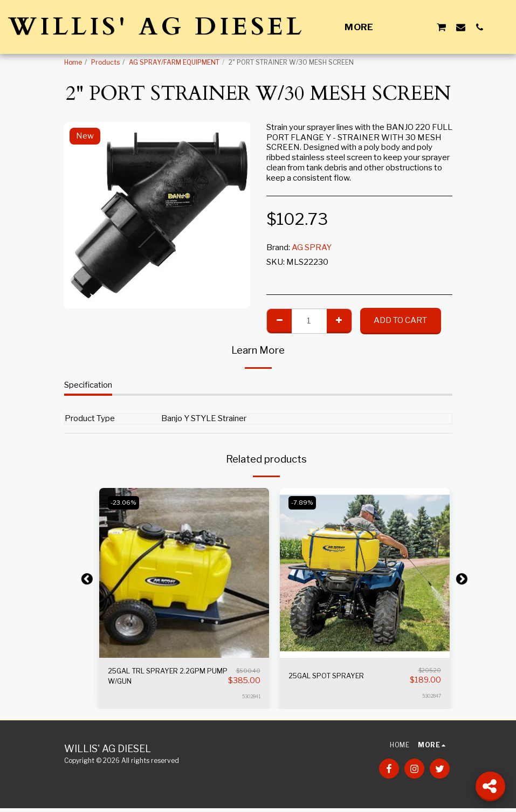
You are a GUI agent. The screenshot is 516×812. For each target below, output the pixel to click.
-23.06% (126, 502)
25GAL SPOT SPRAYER (333, 676)
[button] (403, 27)
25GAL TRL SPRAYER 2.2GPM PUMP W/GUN (166, 679)
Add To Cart (400, 320)
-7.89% (305, 502)
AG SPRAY (312, 247)
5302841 (251, 700)
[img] (184, 573)
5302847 (431, 696)
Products (105, 62)
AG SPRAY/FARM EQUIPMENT (174, 62)
